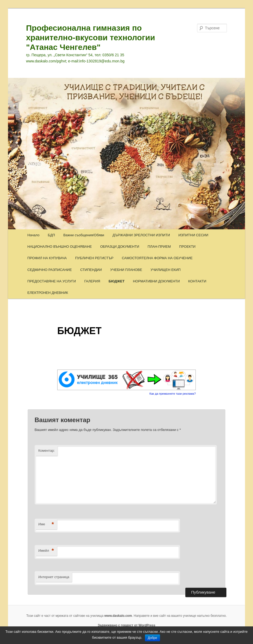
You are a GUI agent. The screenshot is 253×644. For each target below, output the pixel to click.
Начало (33, 235)
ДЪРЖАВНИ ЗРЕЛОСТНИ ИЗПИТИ (141, 235)
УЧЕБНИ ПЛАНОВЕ (126, 270)
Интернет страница (54, 577)
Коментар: (47, 451)
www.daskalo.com (118, 616)
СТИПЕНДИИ (91, 270)
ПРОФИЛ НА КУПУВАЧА (47, 258)
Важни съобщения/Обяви (84, 235)
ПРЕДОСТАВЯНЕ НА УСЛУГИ (52, 281)
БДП (52, 235)
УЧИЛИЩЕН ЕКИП (166, 270)
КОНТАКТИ (197, 281)
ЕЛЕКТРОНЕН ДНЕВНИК (48, 293)
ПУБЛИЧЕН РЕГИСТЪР (94, 258)
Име (46, 524)
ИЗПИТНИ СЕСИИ (193, 235)
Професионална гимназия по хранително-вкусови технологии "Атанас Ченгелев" (91, 37)
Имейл (46, 551)
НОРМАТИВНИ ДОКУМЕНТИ (156, 281)
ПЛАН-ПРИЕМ (159, 247)
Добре (152, 638)
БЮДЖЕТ (117, 281)
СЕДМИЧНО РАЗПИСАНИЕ (50, 270)
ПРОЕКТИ (187, 247)
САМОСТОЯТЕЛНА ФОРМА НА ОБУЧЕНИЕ (157, 258)
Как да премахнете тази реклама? (173, 394)
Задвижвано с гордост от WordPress (127, 625)
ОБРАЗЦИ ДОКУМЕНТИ (120, 247)
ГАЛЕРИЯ (92, 281)
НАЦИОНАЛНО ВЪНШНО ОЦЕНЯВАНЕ (60, 247)
